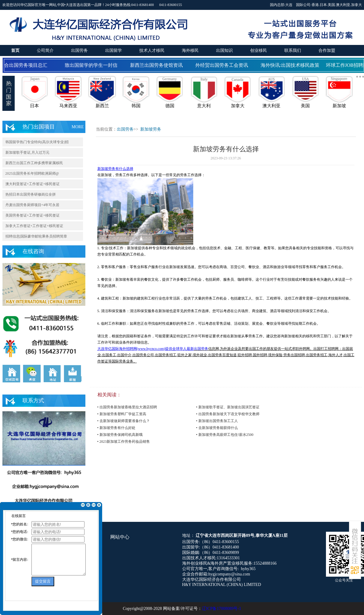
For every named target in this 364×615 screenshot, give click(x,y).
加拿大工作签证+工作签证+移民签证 (34, 226)
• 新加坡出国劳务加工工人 (217, 421)
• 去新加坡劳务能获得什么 (217, 428)
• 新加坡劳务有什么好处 (116, 428)
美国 (331, 5)
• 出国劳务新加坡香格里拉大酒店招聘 (127, 407)
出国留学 (114, 50)
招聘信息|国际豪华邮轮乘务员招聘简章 (36, 236)
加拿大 (357, 5)
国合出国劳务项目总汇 (25, 65)
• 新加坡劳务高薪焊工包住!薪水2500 (225, 435)
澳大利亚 (343, 5)
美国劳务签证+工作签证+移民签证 (33, 215)
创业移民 (259, 50)
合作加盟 (327, 50)
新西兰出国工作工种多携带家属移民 (34, 163)
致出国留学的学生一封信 (92, 65)
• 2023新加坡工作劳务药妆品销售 (124, 442)
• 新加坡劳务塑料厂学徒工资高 (122, 414)
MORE (78, 127)
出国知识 (224, 50)
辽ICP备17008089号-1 (222, 609)
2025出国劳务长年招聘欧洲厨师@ (32, 173)
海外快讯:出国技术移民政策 (291, 65)
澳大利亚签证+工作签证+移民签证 (33, 184)
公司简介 (45, 50)
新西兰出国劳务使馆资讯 (158, 65)
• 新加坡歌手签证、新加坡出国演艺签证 (228, 407)
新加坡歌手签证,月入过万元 (27, 152)
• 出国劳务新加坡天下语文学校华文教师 (228, 414)
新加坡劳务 (151, 129)
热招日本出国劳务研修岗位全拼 (31, 194)
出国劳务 (79, 50)
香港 (315, 5)
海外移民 (190, 50)
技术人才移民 (152, 50)
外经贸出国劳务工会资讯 (223, 65)
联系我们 (293, 50)
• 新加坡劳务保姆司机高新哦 (120, 435)
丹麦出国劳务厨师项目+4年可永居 (33, 205)
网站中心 (120, 537)
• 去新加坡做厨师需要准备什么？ (124, 421)
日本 (323, 5)
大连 (289, 5)
